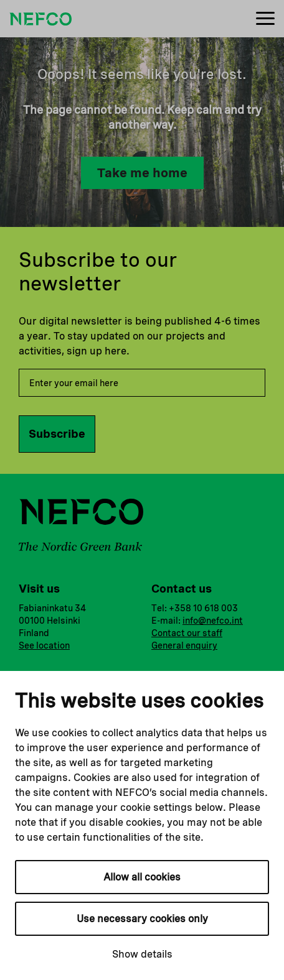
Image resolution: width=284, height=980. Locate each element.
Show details (142, 954)
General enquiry (184, 645)
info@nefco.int (213, 621)
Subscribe (57, 434)
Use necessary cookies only (142, 919)
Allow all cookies (142, 877)
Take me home (142, 173)
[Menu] (265, 19)
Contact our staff (187, 633)
